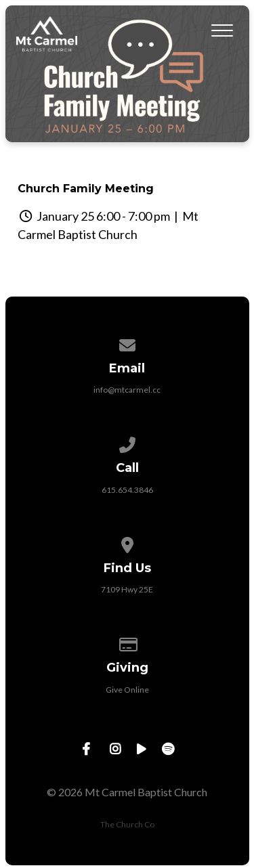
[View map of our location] (127, 543)
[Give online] (127, 642)
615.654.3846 (127, 490)
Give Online (127, 690)
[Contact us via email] (127, 343)
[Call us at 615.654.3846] (127, 442)
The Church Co (127, 824)
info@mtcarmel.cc (127, 390)
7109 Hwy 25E (127, 589)
